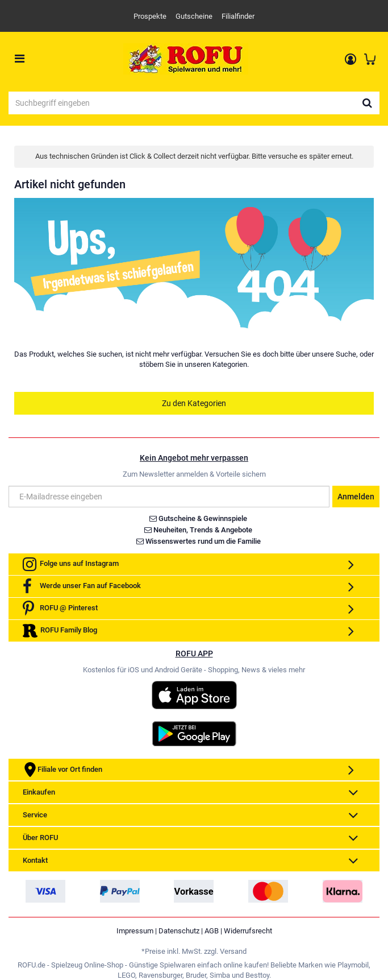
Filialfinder (238, 16)
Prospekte (150, 16)
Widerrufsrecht (248, 931)
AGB (212, 931)
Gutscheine (194, 16)
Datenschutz (179, 931)
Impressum (135, 931)
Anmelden (356, 497)
